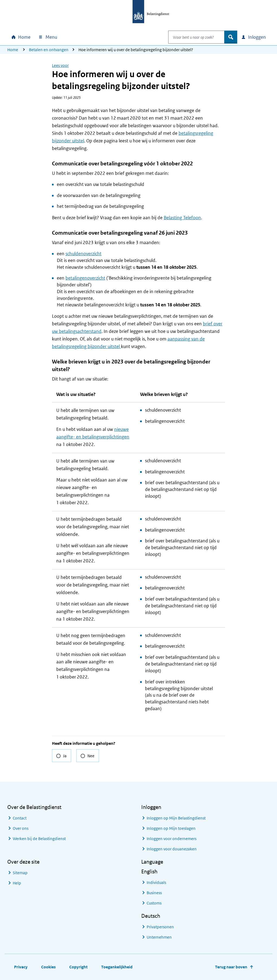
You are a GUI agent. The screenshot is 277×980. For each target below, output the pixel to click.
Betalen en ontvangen (49, 50)
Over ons (21, 828)
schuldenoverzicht (83, 254)
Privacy (21, 967)
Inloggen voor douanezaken (172, 849)
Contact (20, 818)
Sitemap (20, 873)
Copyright (78, 967)
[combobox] (191, 37)
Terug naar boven (231, 967)
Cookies (48, 967)
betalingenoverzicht (85, 278)
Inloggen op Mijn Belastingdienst (176, 818)
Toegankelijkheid (117, 967)
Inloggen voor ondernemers (172, 839)
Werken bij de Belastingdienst (39, 839)
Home (13, 50)
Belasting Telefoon (182, 218)
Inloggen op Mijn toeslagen (171, 828)
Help (17, 883)
